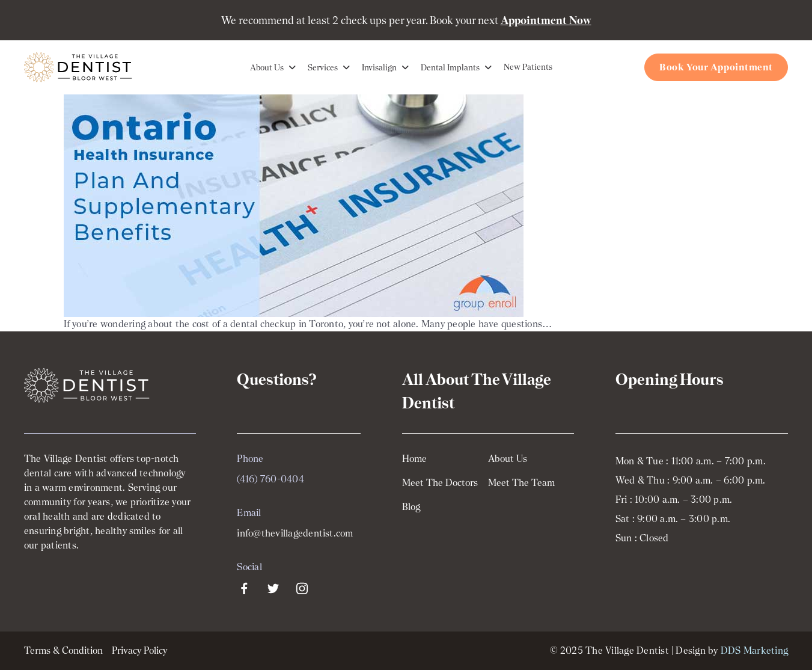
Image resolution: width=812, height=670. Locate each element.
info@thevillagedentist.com (295, 533)
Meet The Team (521, 483)
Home (414, 459)
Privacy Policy (139, 651)
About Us (267, 67)
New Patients (528, 67)
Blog (411, 507)
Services (323, 67)
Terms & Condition (63, 651)
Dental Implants (450, 67)
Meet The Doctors (440, 483)
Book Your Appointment (716, 67)
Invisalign (379, 67)
